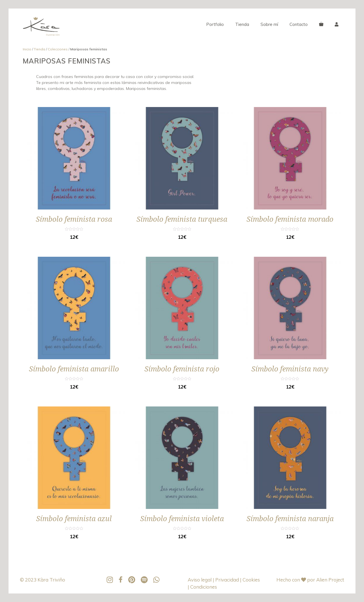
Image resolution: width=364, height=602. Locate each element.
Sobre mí (269, 24)
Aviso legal (200, 580)
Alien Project (330, 580)
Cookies (251, 580)
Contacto (299, 24)
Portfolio (215, 24)
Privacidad (228, 580)
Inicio (27, 49)
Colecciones (58, 49)
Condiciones (204, 587)
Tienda (242, 24)
